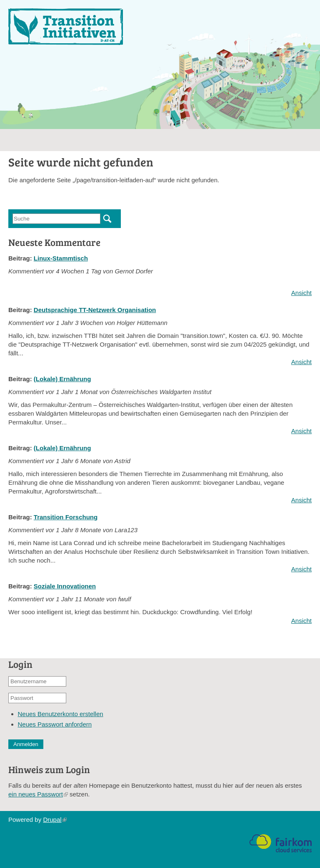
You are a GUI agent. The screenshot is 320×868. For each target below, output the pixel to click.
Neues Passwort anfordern (55, 724)
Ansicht (301, 293)
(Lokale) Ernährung (62, 379)
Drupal (55, 820)
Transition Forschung (66, 517)
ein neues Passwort (38, 794)
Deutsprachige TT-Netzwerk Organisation (95, 310)
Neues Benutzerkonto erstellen (61, 714)
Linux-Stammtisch (61, 258)
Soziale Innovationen (65, 586)
